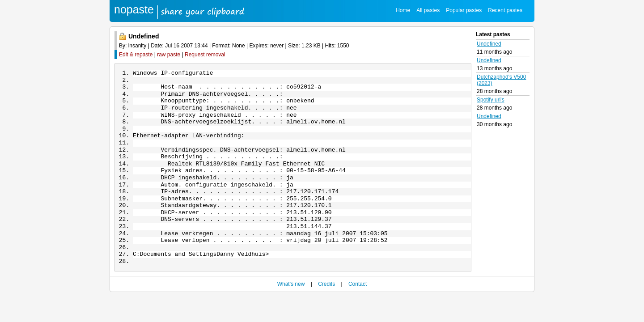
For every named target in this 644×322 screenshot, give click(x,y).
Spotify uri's (491, 100)
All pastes (428, 10)
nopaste (134, 9)
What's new (291, 309)
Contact (358, 309)
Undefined (489, 44)
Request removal (205, 55)
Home (403, 10)
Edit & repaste (136, 55)
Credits (326, 309)
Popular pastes (464, 10)
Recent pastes (505, 10)
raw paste (169, 55)
